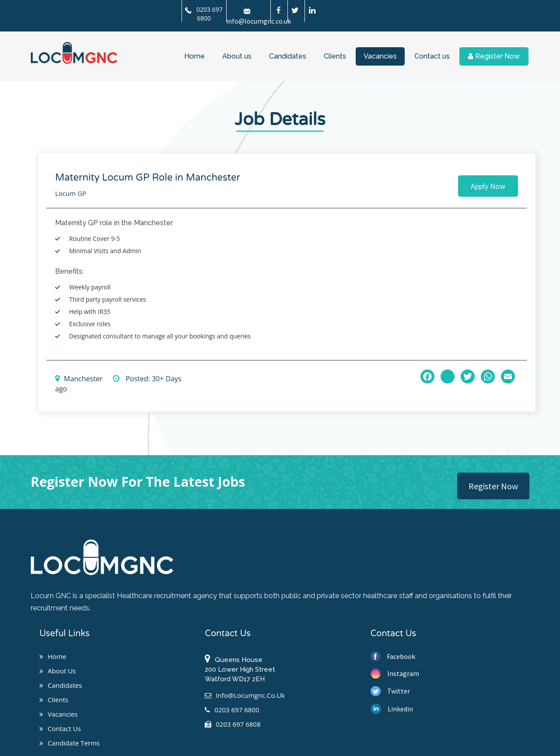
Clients (335, 56)
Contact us (432, 56)
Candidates (288, 56)
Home (194, 56)
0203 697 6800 (204, 14)
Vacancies (380, 56)
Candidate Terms (70, 743)
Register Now (494, 56)
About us (237, 56)
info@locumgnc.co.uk (245, 695)
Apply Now (488, 186)
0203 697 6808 (233, 724)
